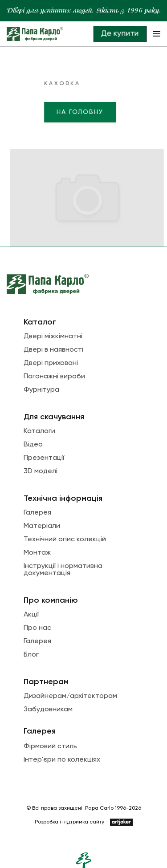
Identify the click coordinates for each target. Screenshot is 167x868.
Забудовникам (48, 710)
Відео (33, 445)
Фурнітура (41, 390)
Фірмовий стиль (50, 746)
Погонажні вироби (54, 377)
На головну (58, 112)
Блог (31, 655)
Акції (31, 615)
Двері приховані (51, 363)
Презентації (44, 458)
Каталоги (39, 431)
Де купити (120, 34)
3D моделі (41, 471)
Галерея (37, 513)
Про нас (37, 628)
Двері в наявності (53, 350)
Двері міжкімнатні (53, 337)
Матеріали (42, 526)
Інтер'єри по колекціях (62, 760)
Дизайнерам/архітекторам (70, 696)
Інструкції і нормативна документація (63, 570)
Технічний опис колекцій (65, 539)
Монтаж (37, 553)
